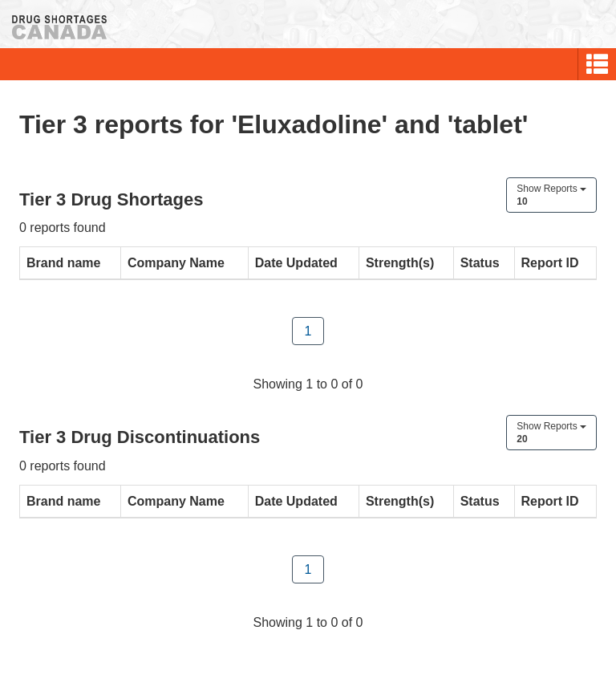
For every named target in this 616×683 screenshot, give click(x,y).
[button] (597, 64)
